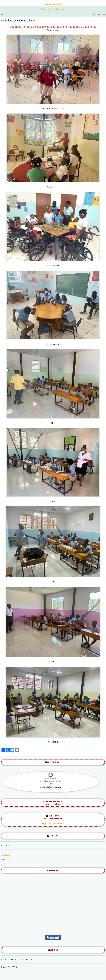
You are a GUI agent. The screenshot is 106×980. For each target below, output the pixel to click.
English (6, 859)
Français (7, 855)
